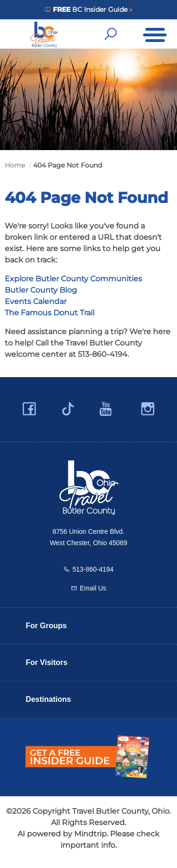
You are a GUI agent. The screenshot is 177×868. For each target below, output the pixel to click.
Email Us (93, 588)
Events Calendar (36, 301)
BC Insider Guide (90, 9)
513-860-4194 (93, 569)
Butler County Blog (41, 290)
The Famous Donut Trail (50, 313)
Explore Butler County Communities (73, 279)
